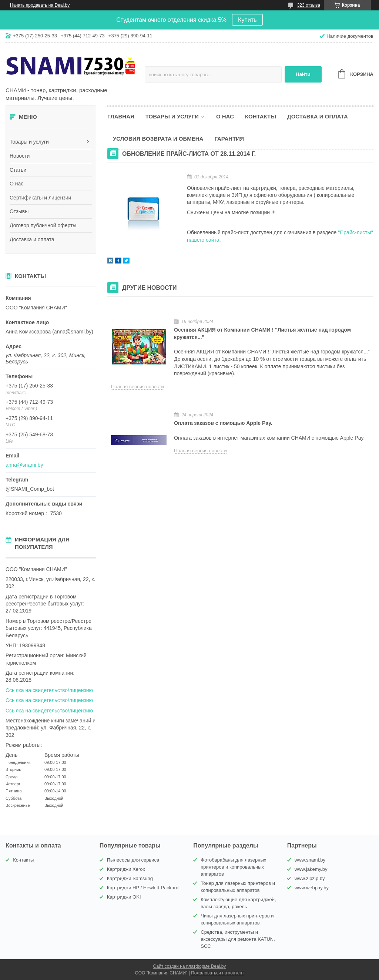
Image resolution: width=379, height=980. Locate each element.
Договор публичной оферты (43, 225)
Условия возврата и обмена (158, 139)
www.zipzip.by (310, 878)
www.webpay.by (312, 888)
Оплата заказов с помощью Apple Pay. (223, 423)
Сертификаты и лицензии (40, 198)
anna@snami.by (24, 465)
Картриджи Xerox (126, 869)
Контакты (261, 116)
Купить (247, 20)
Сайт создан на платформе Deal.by (190, 966)
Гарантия (229, 139)
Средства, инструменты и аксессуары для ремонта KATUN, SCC (238, 939)
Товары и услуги (29, 142)
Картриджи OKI (124, 897)
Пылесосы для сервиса (133, 860)
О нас (16, 184)
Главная (121, 116)
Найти (303, 74)
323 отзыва (309, 5)
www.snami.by (310, 860)
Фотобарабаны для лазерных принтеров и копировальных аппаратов (233, 867)
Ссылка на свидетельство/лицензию (49, 690)
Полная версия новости (137, 387)
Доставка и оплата (32, 239)
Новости (20, 156)
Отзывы (19, 211)
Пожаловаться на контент (217, 973)
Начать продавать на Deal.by (40, 5)
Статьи (18, 170)
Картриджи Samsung (130, 878)
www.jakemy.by (311, 869)
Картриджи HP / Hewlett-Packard (143, 888)
